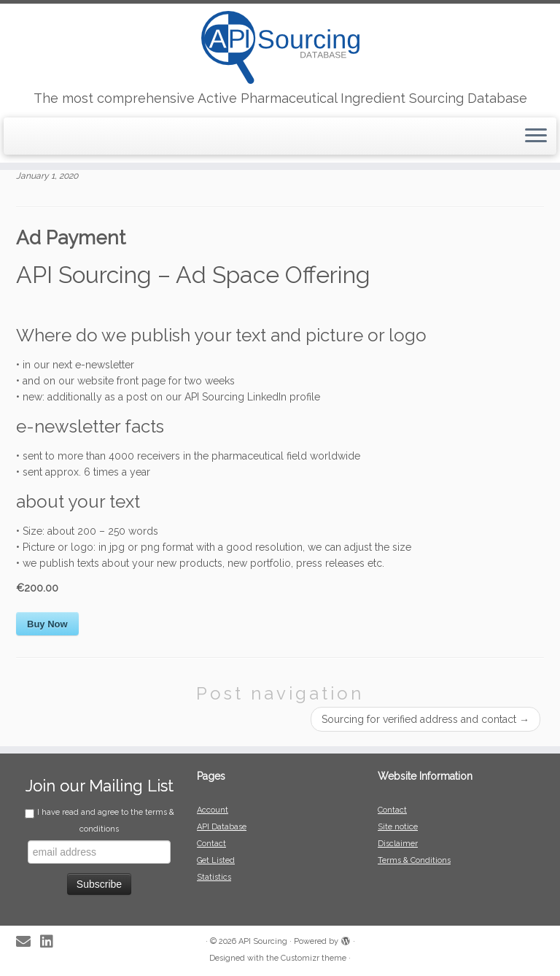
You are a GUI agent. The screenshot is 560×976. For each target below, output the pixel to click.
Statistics (214, 877)
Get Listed (216, 860)
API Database (222, 827)
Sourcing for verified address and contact (425, 719)
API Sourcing (263, 941)
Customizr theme (314, 958)
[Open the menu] (536, 136)
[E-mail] (28, 942)
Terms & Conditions (414, 860)
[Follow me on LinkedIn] (51, 942)
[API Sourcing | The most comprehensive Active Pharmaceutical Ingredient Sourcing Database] (280, 47)
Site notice (398, 827)
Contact (211, 844)
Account (213, 810)
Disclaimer (398, 844)
